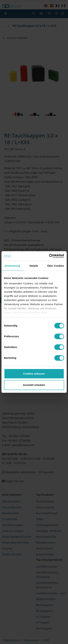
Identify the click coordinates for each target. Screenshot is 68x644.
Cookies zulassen (34, 374)
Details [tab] (34, 266)
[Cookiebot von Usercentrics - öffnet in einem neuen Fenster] (49, 256)
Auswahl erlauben (34, 385)
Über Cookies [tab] (56, 266)
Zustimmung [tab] (12, 266)
